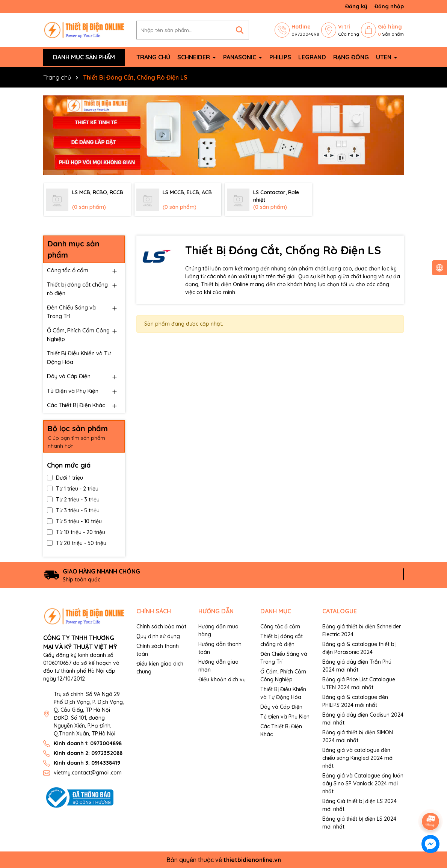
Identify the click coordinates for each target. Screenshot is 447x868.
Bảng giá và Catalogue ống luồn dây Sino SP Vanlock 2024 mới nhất (363, 783)
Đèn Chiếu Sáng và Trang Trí (71, 312)
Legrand (312, 57)
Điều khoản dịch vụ (222, 679)
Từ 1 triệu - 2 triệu (73, 489)
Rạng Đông (351, 57)
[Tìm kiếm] (240, 30)
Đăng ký (356, 6)
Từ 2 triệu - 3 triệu (73, 500)
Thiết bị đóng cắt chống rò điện (77, 289)
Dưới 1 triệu (65, 478)
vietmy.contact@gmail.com (88, 773)
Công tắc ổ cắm (68, 270)
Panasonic (240, 57)
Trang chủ (153, 57)
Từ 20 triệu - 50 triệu (77, 543)
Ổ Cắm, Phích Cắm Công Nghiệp (78, 335)
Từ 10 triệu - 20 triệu (76, 532)
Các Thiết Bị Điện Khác (76, 405)
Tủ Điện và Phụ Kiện (73, 391)
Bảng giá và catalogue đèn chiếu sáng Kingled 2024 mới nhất (358, 758)
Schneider (194, 57)
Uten (384, 57)
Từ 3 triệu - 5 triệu (73, 510)
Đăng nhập (389, 6)
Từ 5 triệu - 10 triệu (74, 521)
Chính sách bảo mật (161, 626)
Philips (280, 57)
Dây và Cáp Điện (69, 376)
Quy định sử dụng (158, 636)
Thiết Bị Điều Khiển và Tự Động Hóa (79, 358)
